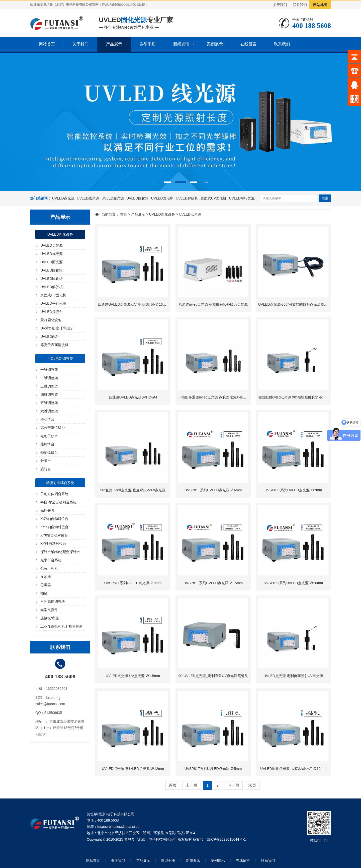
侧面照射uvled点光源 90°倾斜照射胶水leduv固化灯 (298, 397)
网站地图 (320, 5)
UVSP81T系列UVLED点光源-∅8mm (133, 583)
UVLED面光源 (113, 198)
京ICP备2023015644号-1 (226, 839)
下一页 (233, 785)
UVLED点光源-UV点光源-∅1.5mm (133, 676)
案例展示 (215, 44)
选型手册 (148, 44)
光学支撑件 (49, 610)
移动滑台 (47, 419)
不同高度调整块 (53, 602)
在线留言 (248, 44)
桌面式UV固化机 (213, 198)
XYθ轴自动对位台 (54, 535)
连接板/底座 (50, 618)
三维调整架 (49, 386)
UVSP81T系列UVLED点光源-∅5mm (213, 769)
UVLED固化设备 (60, 234)
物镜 (44, 593)
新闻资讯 (181, 44)
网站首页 (47, 44)
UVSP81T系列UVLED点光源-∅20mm (293, 583)
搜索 (325, 198)
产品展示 (114, 44)
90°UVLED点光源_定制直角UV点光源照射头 (213, 676)
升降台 (46, 461)
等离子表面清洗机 (54, 345)
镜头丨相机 (49, 568)
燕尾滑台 (47, 444)
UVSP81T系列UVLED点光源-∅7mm (293, 490)
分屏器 (46, 585)
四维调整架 (49, 394)
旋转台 (46, 469)
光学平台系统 (51, 560)
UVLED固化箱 (138, 198)
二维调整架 (49, 378)
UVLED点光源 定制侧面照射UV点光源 (293, 676)
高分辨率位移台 (53, 428)
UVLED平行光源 (242, 198)
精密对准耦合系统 (60, 483)
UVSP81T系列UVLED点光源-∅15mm (213, 583)
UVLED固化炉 (162, 198)
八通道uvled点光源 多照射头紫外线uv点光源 (213, 304)
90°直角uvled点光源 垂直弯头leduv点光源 (133, 490)
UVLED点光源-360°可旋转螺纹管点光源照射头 (295, 304)
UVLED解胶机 (187, 198)
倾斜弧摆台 (49, 452)
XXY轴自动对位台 (54, 519)
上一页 (192, 785)
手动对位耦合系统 (54, 494)
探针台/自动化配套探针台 (60, 552)
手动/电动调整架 (60, 359)
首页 (124, 214)
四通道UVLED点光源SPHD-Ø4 (133, 397)
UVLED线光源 (88, 198)
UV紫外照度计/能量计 (57, 328)
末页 (252, 785)
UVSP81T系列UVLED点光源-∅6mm (213, 490)
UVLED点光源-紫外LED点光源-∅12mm (133, 769)
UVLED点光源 (63, 198)
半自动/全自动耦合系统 (58, 502)
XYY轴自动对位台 (54, 527)
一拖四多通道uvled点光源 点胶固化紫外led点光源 (217, 397)
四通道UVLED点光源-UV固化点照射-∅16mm (133, 304)
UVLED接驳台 (52, 312)
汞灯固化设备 (51, 320)
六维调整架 (49, 411)
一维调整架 (49, 370)
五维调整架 (49, 403)
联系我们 (300, 5)
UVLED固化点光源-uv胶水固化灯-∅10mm (293, 769)
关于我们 (280, 5)
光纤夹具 (47, 510)
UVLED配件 (50, 337)
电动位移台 (49, 436)
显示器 (46, 577)
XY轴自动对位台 (53, 544)
